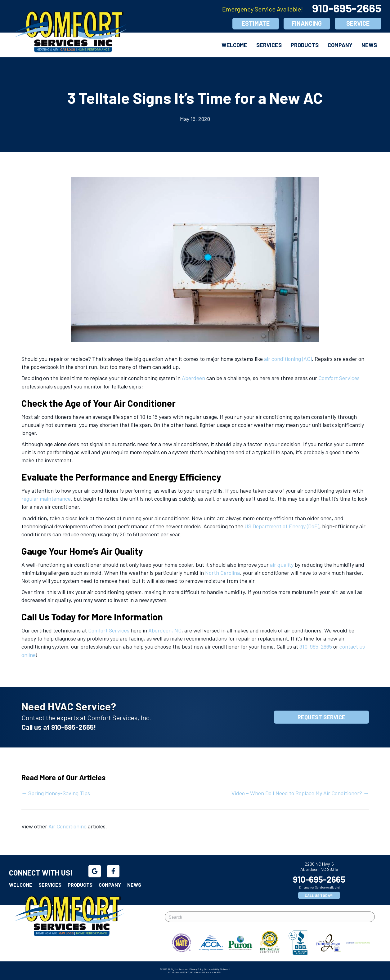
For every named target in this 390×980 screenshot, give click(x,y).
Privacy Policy (197, 969)
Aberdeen (193, 378)
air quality (282, 565)
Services (269, 45)
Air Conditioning (67, 826)
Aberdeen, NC (165, 630)
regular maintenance (46, 499)
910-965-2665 (316, 646)
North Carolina (222, 573)
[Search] (270, 917)
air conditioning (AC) (288, 359)
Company (340, 45)
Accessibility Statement (218, 969)
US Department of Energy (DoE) (282, 526)
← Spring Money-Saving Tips (56, 793)
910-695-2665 (347, 8)
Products (305, 45)
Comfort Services (339, 378)
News (369, 45)
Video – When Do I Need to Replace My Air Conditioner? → (300, 793)
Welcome (234, 45)
